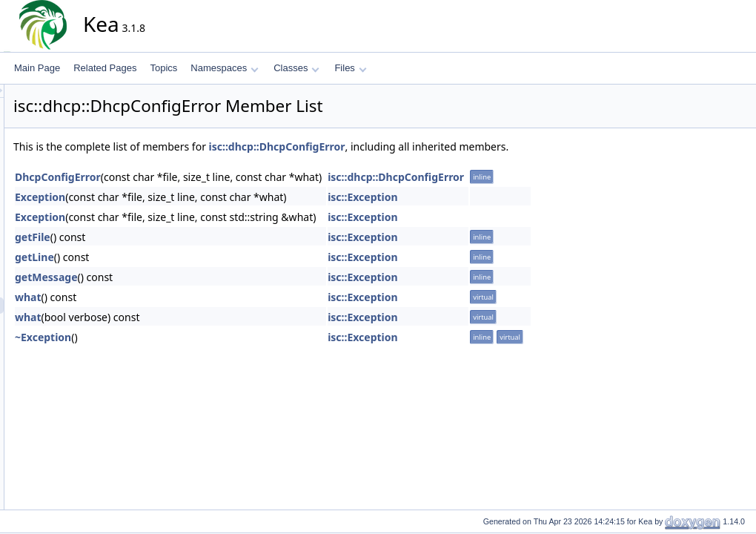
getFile (166, 237)
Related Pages (105, 68)
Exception (173, 197)
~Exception (176, 337)
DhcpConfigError (191, 177)
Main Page (37, 68)
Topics (163, 68)
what (162, 297)
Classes (296, 68)
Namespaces (224, 68)
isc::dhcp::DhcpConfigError (411, 146)
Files (350, 68)
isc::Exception (496, 197)
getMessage (180, 277)
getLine (168, 257)
